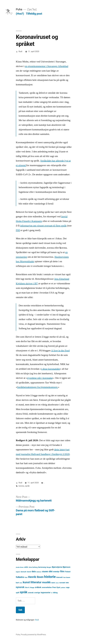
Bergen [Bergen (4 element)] (49, 567)
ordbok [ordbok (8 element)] (38, 587)
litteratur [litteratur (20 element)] (36, 582)
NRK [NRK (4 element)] (67, 583)
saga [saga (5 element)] (68, 587)
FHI (18, 230)
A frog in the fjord (60, 351)
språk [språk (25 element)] (24, 592)
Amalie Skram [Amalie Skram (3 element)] (20, 567)
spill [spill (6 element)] (18, 593)
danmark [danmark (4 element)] (24, 572)
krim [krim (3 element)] (21, 583)
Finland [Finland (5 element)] (68, 572)
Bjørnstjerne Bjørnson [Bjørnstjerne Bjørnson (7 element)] (61, 567)
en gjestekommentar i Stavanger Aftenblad (46, 66)
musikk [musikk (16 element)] (46, 582)
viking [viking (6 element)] (55, 593)
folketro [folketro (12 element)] (20, 577)
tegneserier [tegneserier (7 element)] (46, 593)
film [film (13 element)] (62, 571)
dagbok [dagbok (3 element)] (18, 572)
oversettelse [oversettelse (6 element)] (47, 587)
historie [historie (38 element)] (50, 577)
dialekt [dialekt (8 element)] (45, 572)
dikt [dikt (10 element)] (51, 571)
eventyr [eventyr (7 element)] (56, 572)
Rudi (20, 51)
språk (27, 486)
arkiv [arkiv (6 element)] (26, 567)
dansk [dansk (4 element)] (29, 572)
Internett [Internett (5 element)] (59, 577)
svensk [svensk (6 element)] (31, 593)
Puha (19, 9)
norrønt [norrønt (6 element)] (62, 583)
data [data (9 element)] (34, 571)
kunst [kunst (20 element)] (26, 582)
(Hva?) (20, 14)
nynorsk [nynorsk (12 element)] (20, 587)
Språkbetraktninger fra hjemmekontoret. (38, 387)
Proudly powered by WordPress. (33, 635)
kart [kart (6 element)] (17, 583)
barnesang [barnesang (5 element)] (42, 567)
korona (21, 486)
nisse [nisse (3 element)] (57, 583)
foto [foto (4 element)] (26, 577)
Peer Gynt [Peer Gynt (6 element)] (56, 587)
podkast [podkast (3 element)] (63, 588)
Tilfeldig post (34, 14)
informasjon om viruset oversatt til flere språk (43, 226)
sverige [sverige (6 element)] (37, 593)
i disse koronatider (51, 369)
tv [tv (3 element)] (52, 593)
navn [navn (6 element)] (53, 583)
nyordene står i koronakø (40, 378)
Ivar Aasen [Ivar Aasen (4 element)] (67, 577)
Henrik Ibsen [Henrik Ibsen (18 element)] (36, 577)
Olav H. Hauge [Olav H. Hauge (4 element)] (30, 587)
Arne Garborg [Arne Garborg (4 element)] (33, 567)
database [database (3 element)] (39, 572)
